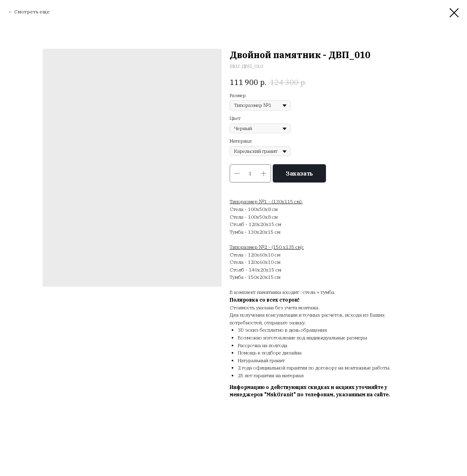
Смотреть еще (32, 12)
